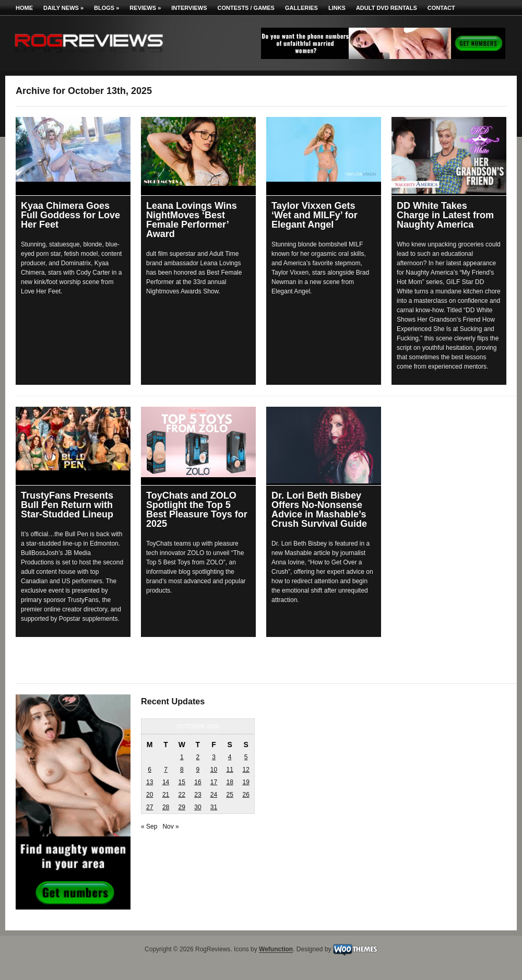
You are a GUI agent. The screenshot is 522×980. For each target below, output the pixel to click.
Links (337, 8)
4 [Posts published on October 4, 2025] (230, 757)
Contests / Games (246, 8)
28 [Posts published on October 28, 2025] (166, 807)
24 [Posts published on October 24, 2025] (214, 795)
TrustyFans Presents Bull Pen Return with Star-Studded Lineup (67, 505)
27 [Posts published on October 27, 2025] (150, 807)
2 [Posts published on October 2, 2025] (198, 757)
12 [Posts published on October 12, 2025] (246, 770)
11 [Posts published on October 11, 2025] (229, 770)
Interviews (189, 8)
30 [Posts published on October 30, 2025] (198, 807)
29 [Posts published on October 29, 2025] (182, 807)
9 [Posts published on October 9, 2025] (198, 770)
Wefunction (276, 950)
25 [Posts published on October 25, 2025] (229, 795)
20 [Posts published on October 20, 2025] (150, 795)
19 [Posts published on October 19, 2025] (246, 782)
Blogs (106, 8)
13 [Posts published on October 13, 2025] (150, 782)
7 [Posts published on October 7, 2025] (166, 770)
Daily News (63, 8)
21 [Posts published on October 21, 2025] (166, 795)
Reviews (145, 8)
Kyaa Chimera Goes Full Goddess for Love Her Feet (70, 215)
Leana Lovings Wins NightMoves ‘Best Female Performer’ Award (192, 220)
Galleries (301, 8)
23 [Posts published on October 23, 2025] (198, 795)
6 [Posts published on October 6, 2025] (150, 770)
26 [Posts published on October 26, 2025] (246, 795)
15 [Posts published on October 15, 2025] (182, 782)
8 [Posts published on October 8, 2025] (182, 770)
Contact (441, 8)
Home (24, 8)
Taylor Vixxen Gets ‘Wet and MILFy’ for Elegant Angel (315, 215)
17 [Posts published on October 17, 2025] (214, 782)
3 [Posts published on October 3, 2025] (214, 757)
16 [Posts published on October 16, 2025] (198, 782)
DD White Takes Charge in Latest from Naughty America (445, 215)
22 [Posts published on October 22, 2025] (182, 795)
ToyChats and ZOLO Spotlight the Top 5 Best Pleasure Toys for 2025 (197, 510)
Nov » (170, 826)
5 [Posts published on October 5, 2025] (246, 757)
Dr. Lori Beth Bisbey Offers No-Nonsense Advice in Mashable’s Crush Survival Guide (319, 510)
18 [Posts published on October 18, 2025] (229, 782)
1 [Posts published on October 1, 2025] (182, 757)
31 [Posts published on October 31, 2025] (214, 807)
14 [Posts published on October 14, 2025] (166, 782)
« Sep (149, 826)
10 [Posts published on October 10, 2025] (214, 770)
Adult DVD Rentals (387, 8)
